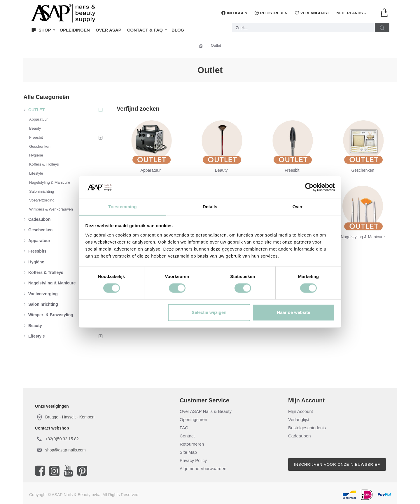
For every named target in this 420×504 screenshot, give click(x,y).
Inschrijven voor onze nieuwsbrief (337, 464)
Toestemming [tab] (123, 207)
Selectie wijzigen (209, 312)
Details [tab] (210, 207)
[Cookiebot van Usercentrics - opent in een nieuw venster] (309, 187)
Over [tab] (298, 207)
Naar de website (293, 312)
